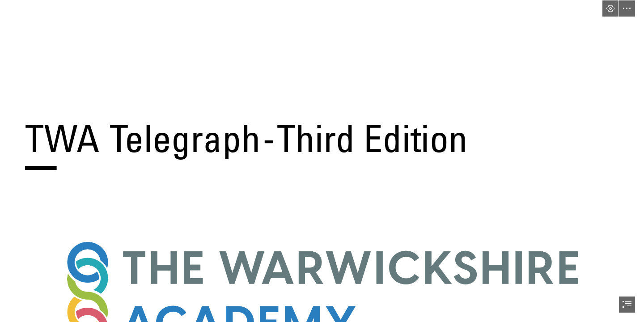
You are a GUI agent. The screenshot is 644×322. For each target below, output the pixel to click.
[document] (322, 161)
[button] (610, 8)
